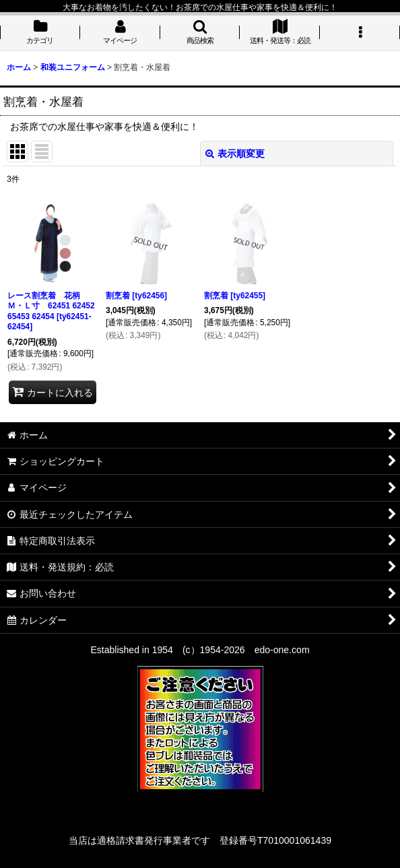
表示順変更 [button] (235, 154)
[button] (200, 33)
